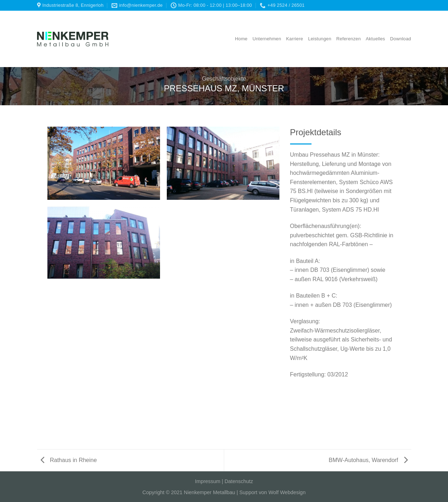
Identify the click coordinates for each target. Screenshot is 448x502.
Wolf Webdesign (287, 492)
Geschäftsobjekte (224, 79)
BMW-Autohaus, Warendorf (368, 460)
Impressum (208, 481)
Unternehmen (267, 39)
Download (401, 39)
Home (241, 39)
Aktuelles (375, 39)
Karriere (295, 39)
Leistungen (320, 39)
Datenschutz (239, 481)
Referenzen (349, 39)
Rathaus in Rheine (69, 460)
